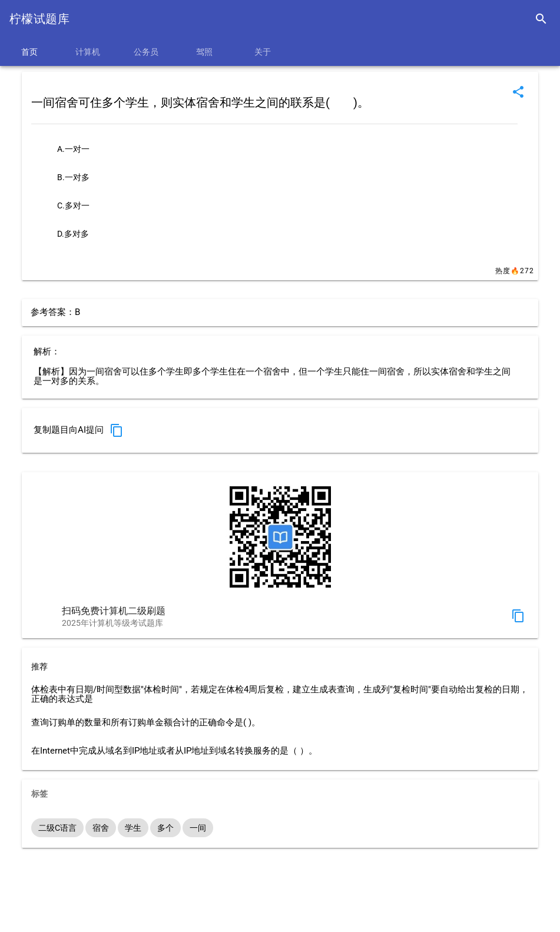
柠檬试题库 (39, 19)
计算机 (88, 52)
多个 (165, 828)
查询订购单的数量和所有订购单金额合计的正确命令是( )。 (146, 723)
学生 (133, 828)
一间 (198, 828)
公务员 (146, 52)
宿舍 (101, 828)
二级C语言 (57, 828)
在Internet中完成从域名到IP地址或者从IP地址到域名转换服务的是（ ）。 (174, 751)
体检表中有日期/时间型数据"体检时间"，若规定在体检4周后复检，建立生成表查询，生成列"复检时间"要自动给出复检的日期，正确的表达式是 (280, 695)
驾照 (204, 52)
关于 (263, 52)
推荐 (39, 666)
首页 (29, 52)
